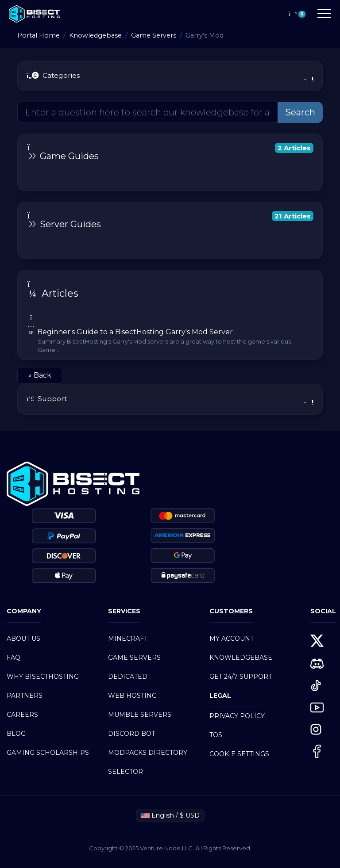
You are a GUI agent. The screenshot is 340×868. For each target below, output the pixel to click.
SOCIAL (323, 611)
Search (300, 112)
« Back (40, 375)
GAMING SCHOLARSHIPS (48, 753)
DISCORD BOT (131, 734)
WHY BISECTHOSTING (43, 677)
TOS (216, 735)
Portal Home (39, 35)
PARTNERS (25, 696)
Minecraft (128, 639)
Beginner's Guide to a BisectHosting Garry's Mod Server (170, 334)
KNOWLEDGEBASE (241, 658)
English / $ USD (170, 815)
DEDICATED (128, 677)
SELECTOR (126, 772)
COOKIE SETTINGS (239, 754)
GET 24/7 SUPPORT (241, 677)
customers (231, 611)
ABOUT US (23, 639)
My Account (232, 639)
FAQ (14, 658)
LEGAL (220, 696)
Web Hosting (132, 696)
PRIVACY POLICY (237, 716)
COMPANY (24, 611)
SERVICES (124, 611)
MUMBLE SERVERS (140, 715)
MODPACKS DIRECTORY (148, 753)
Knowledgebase (95, 35)
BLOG (16, 734)
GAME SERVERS (134, 658)
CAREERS (22, 715)
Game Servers (154, 35)
